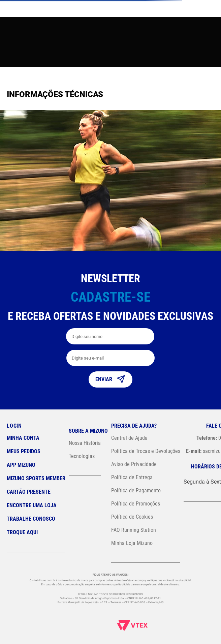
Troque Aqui (22, 532)
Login (14, 426)
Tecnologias (82, 456)
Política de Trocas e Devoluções (146, 451)
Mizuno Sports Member (36, 478)
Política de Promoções (136, 504)
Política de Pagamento (136, 490)
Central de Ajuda (129, 438)
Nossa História (85, 443)
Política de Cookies (132, 517)
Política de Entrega (132, 477)
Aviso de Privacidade (134, 464)
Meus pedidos (24, 451)
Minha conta (23, 438)
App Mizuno (21, 465)
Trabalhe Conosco (31, 519)
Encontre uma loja (32, 505)
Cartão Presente (29, 492)
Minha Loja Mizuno (132, 543)
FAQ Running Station (134, 530)
